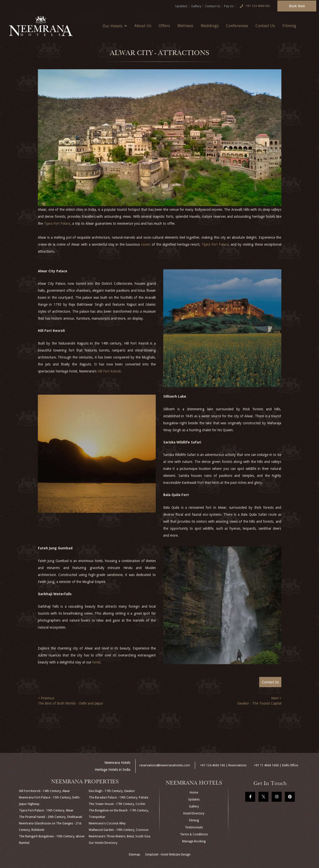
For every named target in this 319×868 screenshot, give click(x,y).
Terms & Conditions (194, 834)
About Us (143, 26)
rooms (146, 244)
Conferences (237, 26)
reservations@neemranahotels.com (165, 765)
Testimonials (194, 827)
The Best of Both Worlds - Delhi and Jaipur (71, 703)
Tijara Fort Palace (57, 223)
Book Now (297, 6)
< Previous (46, 698)
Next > (276, 698)
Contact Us (213, 6)
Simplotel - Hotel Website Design (168, 855)
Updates (181, 6)
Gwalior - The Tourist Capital (259, 703)
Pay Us (229, 6)
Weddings (210, 26)
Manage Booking (194, 841)
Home (194, 793)
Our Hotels (115, 26)
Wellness (185, 26)
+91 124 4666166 (253, 6)
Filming (289, 26)
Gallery (196, 6)
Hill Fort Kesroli (109, 371)
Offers (164, 26)
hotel (96, 662)
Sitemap (134, 855)
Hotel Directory (194, 813)
